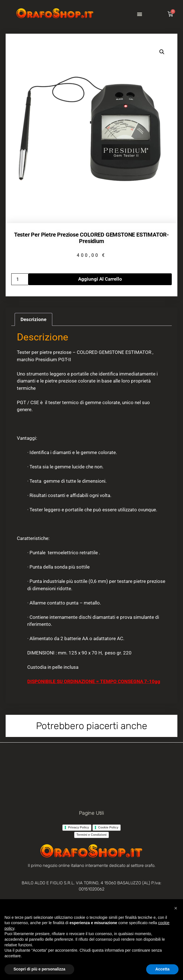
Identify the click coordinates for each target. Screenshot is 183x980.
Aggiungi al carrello (100, 279)
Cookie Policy (108, 827)
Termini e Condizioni (91, 835)
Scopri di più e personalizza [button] (39, 969)
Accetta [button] (162, 969)
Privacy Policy (79, 827)
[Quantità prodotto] (20, 279)
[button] (140, 14)
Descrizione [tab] (33, 319)
